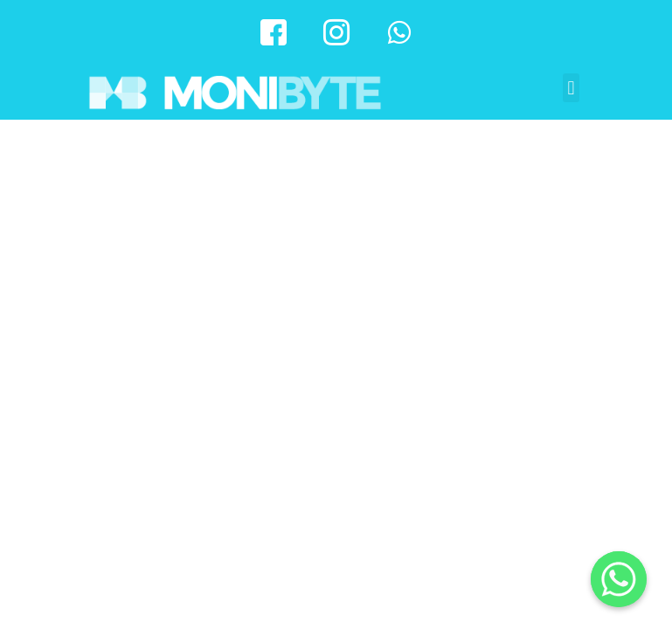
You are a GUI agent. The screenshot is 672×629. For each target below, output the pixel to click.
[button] (571, 88)
